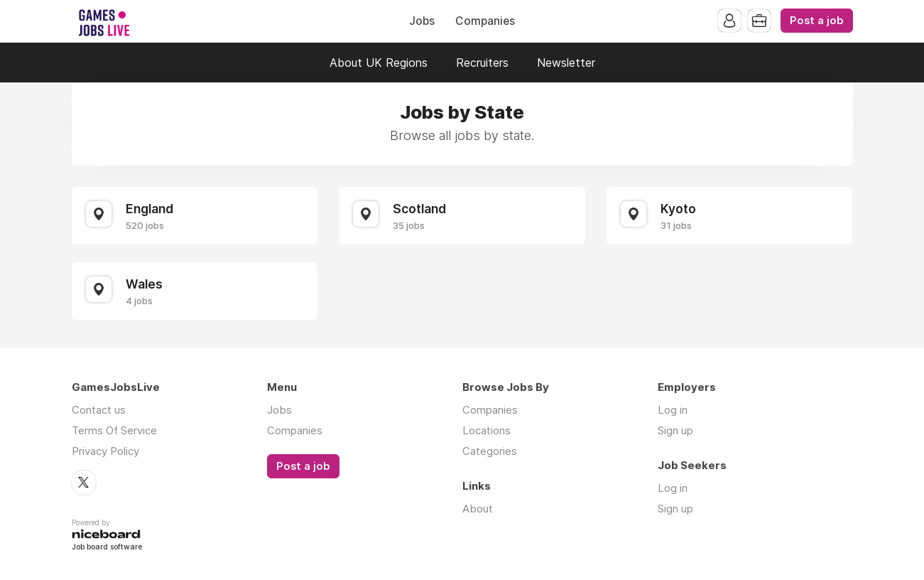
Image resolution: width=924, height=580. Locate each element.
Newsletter (566, 63)
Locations (487, 430)
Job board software (107, 548)
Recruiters (482, 63)
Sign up (675, 430)
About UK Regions (379, 63)
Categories (490, 451)
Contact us (99, 410)
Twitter (84, 483)
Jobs (422, 21)
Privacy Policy (105, 451)
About (478, 509)
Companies (485, 21)
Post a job (817, 21)
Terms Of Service (114, 430)
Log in (673, 410)
